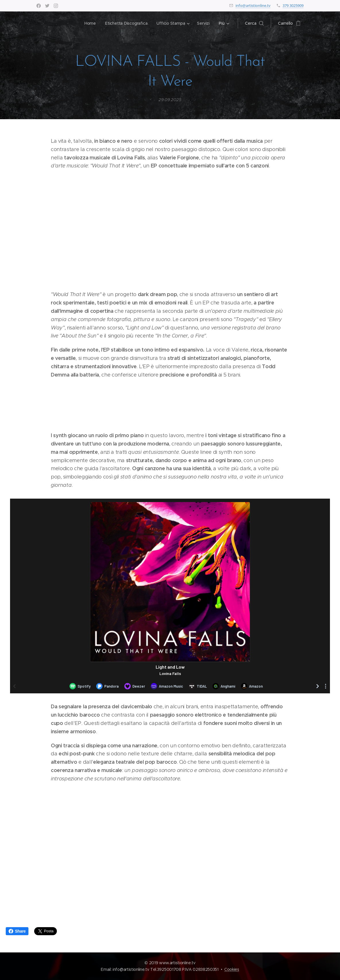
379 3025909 (293, 5)
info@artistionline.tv (253, 5)
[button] (254, 23)
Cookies (232, 969)
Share (17, 931)
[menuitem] (90, 23)
